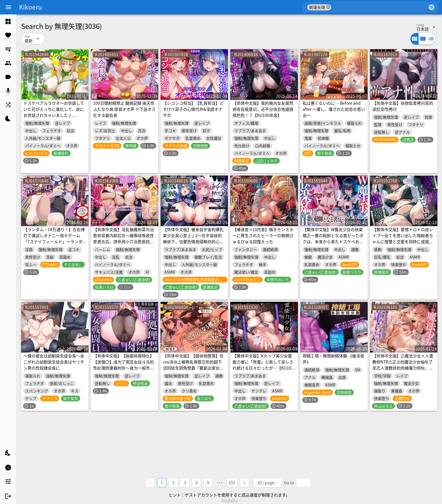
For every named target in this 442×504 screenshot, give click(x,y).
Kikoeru (31, 7)
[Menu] (8, 7)
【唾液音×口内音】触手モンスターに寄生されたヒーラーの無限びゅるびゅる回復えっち (263, 235)
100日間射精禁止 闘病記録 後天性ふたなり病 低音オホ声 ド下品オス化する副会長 (124, 109)
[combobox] (379, 7)
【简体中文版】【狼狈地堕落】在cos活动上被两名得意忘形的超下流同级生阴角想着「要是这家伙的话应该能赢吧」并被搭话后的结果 (193, 365)
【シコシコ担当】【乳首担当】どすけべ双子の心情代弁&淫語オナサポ (193, 109)
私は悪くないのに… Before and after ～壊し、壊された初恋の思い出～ (334, 109)
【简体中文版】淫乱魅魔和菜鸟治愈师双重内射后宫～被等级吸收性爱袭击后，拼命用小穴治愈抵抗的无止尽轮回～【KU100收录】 (124, 238)
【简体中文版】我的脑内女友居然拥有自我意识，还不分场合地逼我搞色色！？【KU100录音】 (263, 109)
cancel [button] (328, 7)
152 (232, 483)
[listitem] (8, 21)
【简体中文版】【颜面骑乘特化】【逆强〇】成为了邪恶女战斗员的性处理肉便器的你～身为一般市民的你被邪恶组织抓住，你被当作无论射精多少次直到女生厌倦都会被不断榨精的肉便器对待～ (124, 371)
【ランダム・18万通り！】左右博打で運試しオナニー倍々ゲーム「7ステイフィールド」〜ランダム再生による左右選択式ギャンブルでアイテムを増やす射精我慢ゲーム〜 (54, 244)
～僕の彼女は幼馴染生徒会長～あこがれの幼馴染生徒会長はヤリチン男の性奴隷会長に (54, 362)
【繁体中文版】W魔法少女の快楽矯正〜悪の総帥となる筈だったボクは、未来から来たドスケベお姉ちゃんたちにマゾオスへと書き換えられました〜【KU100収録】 (333, 241)
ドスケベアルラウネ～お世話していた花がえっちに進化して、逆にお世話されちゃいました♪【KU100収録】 (54, 112)
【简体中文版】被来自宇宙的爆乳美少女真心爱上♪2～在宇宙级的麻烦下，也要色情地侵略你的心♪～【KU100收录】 (193, 238)
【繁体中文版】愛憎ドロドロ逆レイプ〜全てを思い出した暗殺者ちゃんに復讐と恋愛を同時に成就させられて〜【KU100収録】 (403, 238)
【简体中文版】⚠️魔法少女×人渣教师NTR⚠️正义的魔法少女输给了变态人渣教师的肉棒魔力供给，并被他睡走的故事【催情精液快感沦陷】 (403, 368)
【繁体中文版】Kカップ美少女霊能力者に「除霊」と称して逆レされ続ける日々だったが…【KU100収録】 (263, 365)
